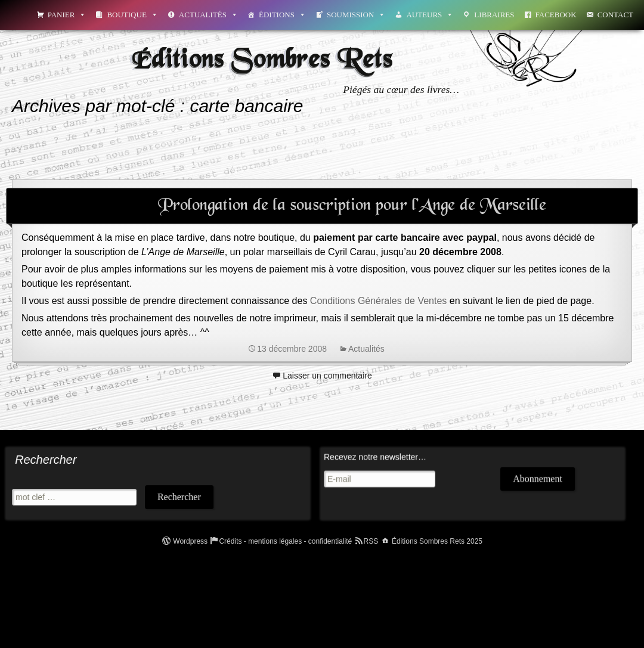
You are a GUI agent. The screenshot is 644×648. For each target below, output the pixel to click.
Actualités (208, 15)
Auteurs (430, 15)
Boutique (132, 15)
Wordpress (190, 541)
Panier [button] (67, 15)
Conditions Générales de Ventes (378, 301)
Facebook (556, 15)
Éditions (282, 15)
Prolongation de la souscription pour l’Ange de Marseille (352, 206)
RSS (371, 541)
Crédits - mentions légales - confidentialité (285, 541)
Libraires (494, 15)
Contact (615, 15)
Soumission (356, 15)
